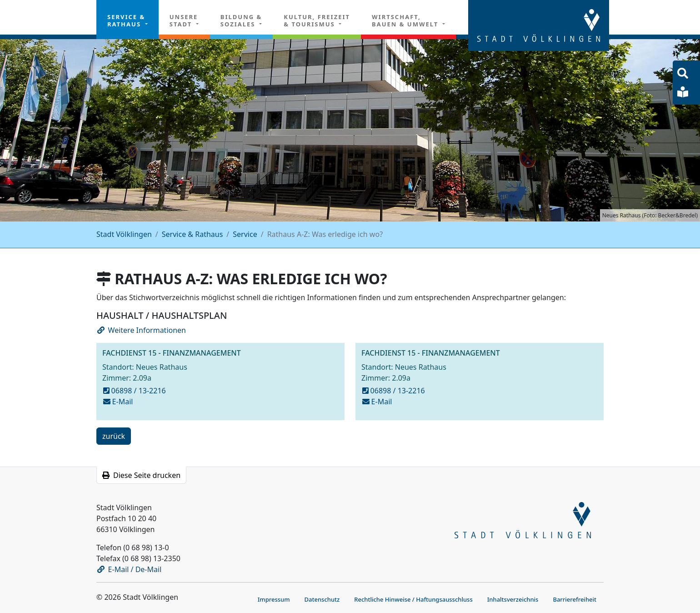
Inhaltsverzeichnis (513, 599)
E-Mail (118, 402)
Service (245, 234)
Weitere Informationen (142, 330)
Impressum (274, 599)
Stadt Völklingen (124, 234)
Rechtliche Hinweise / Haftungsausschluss (413, 599)
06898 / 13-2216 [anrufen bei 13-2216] (135, 391)
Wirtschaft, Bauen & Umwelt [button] (406, 20)
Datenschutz (322, 599)
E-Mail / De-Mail (130, 569)
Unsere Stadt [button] (184, 20)
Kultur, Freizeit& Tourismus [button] (317, 20)
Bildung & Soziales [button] (241, 20)
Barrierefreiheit (575, 599)
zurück (113, 437)
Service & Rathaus (192, 234)
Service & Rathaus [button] (126, 20)
